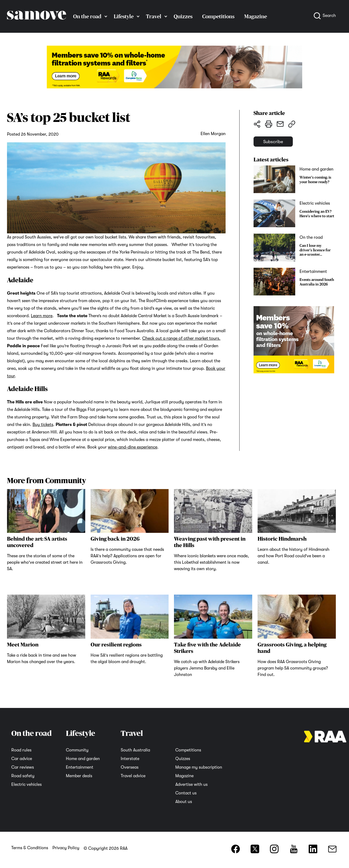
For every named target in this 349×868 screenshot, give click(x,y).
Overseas (130, 767)
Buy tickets (43, 425)
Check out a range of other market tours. (181, 338)
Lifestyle (124, 16)
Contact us (186, 793)
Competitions (218, 16)
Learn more (42, 316)
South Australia (135, 750)
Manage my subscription (199, 767)
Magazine (256, 16)
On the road (87, 16)
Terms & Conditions (30, 848)
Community (77, 750)
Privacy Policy (66, 848)
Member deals (79, 776)
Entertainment (80, 767)
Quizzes (183, 16)
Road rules (21, 750)
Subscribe (280, 144)
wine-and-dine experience (133, 447)
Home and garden (83, 759)
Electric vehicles (26, 784)
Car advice (22, 759)
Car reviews (23, 767)
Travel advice (133, 776)
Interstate (130, 759)
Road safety (23, 776)
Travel (154, 16)
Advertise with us (191, 784)
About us (184, 802)
